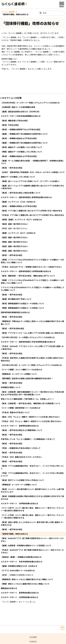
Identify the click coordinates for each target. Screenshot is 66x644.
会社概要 (33, 637)
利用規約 (33, 642)
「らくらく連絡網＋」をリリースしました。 (19, 602)
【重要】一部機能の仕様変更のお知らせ (17, 575)
